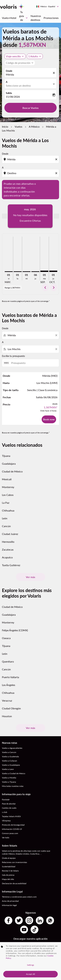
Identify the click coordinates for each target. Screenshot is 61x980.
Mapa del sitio (8, 867)
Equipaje (6, 787)
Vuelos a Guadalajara (11, 752)
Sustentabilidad (9, 854)
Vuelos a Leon (8, 757)
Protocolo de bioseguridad (13, 812)
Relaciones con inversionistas (14, 850)
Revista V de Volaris (10, 858)
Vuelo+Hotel (9, 18)
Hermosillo (8, 529)
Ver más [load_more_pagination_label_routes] (30, 565)
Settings (30, 965)
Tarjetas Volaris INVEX (11, 804)
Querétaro (8, 649)
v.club (5, 800)
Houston (7, 704)
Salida (9, 93)
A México (34, 127)
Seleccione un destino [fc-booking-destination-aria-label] (18, 86)
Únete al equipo (9, 845)
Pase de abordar (9, 791)
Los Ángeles (9, 672)
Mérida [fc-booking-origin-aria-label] (10, 74)
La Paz (6, 490)
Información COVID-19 (12, 817)
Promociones (51, 18)
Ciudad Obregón (11, 696)
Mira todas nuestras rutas (13, 774)
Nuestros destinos (36, 18)
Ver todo (6, 825)
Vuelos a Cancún (9, 740)
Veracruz (7, 688)
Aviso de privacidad (10, 888)
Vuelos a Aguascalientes (12, 735)
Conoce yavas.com (10, 821)
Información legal (9, 893)
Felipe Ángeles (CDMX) (15, 618)
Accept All (30, 974)
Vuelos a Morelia (9, 765)
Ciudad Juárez (10, 521)
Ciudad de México (12, 459)
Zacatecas (8, 537)
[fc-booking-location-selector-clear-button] (54, 73)
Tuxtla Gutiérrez (11, 553)
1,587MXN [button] (32, 45)
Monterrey (8, 475)
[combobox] (30, 323)
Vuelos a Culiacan (10, 748)
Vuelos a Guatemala (10, 744)
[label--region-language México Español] (48, 7)
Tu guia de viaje (24, 18)
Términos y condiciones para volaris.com (19, 884)
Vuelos (18, 127)
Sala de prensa (8, 862)
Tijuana (6, 443)
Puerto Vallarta (10, 665)
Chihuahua (8, 498)
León (5, 506)
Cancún (6, 514)
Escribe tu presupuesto (13, 344)
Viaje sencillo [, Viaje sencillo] (13, 56)
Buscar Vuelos (30, 108)
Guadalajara (9, 451)
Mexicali (7, 467)
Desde (9, 71)
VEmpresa (6, 808)
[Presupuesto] (33, 350)
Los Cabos (8, 482)
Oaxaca (6, 625)
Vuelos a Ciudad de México (14, 761)
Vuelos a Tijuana (9, 769)
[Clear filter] (56, 323)
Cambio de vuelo (9, 795)
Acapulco (7, 545)
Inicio (5, 127)
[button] (35, 56)
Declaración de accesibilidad (14, 871)
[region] (30, 961)
